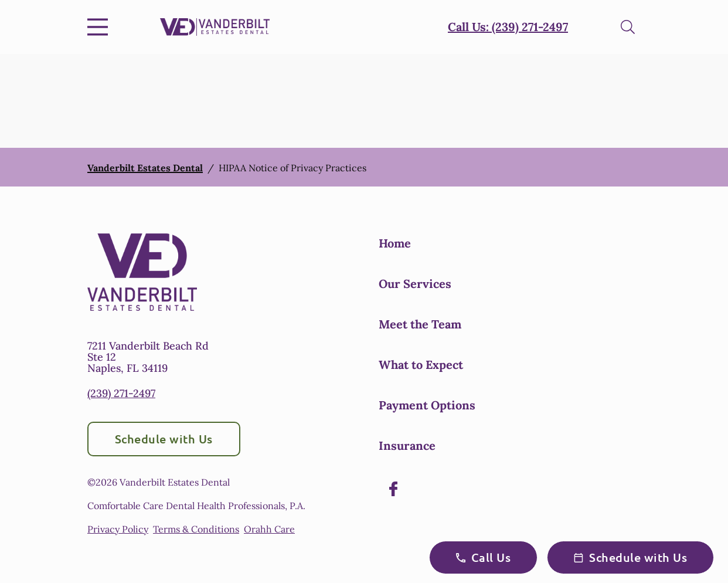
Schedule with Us (164, 439)
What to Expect (421, 365)
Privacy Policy (118, 529)
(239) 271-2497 (121, 393)
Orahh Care (269, 529)
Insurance (407, 445)
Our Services (415, 284)
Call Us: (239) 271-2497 (508, 27)
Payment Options (427, 405)
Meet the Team (420, 324)
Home (395, 243)
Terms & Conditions (196, 529)
